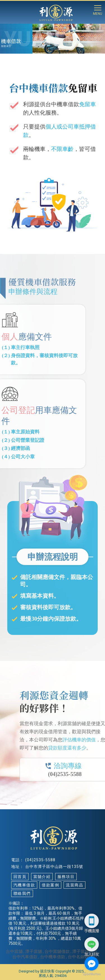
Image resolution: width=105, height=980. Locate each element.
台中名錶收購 (80, 957)
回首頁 (20, 877)
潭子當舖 (34, 951)
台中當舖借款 (57, 951)
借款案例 (50, 885)
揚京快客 (47, 971)
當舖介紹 (42, 877)
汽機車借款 (24, 885)
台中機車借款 (53, 957)
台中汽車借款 (25, 957)
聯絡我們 (22, 893)
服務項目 (66, 877)
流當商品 (74, 885)
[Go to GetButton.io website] (92, 974)
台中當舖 (14, 951)
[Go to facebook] (92, 964)
